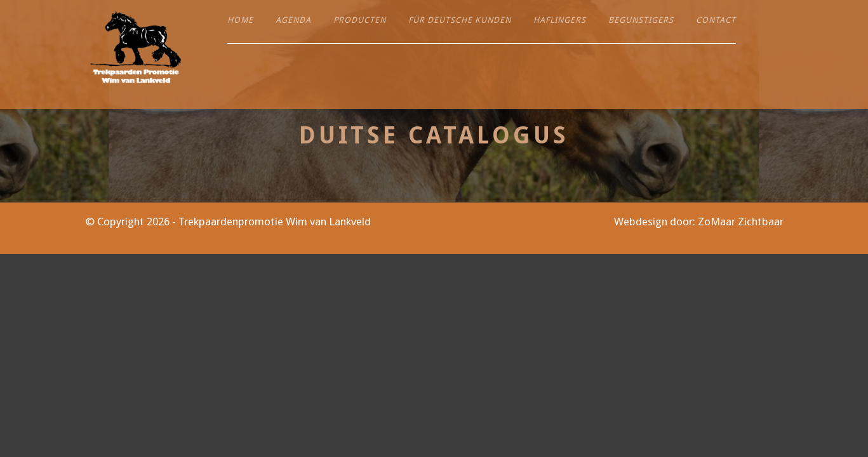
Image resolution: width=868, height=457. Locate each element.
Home (240, 20)
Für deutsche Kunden (460, 20)
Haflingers (560, 20)
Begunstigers (641, 20)
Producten (360, 20)
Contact (716, 20)
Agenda (293, 20)
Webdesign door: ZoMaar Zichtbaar (699, 222)
